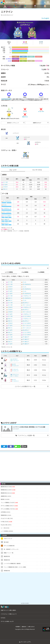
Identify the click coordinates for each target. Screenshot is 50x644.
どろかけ (5, 187)
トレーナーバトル (37, 170)
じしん (5, 205)
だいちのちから (7, 201)
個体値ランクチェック (13, 123)
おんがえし (6, 223)
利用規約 (18, 627)
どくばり (5, 185)
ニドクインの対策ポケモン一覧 (25, 386)
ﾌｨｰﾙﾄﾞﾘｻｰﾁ (41, 111)
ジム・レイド (13, 170)
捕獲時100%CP (37, 123)
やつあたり (6, 219)
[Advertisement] (25, 246)
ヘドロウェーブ (7, 208)
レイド (9, 117)
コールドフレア (15, 361)
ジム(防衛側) (41, 272)
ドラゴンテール (15, 374)
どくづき (5, 182)
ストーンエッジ (7, 212)
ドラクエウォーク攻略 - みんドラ (9, 614)
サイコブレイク (15, 366)
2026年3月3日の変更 (6, 99)
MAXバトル (25, 117)
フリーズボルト (15, 376)
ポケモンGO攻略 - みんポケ (15, 2)
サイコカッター (15, 369)
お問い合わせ (31, 627)
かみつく (5, 189)
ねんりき (14, 364)
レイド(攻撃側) (9, 272)
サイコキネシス (15, 381)
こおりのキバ (15, 359)
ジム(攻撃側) (25, 272)
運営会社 (24, 627)
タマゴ (25, 111)
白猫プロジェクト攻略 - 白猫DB (8, 610)
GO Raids (3, 618)
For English (45, 18)
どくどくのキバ (7, 216)
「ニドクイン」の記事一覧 (25, 435)
